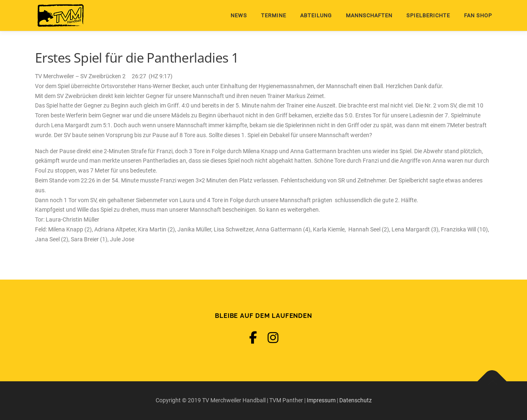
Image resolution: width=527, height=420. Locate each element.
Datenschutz (356, 400)
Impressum (321, 400)
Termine (274, 15)
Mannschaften (369, 15)
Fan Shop (478, 15)
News (239, 15)
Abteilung (316, 15)
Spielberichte (428, 15)
